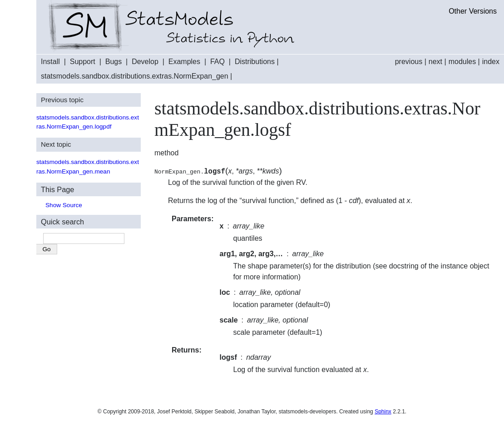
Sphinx (383, 412)
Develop (145, 62)
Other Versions (473, 11)
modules (462, 62)
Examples (184, 62)
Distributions (255, 62)
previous (409, 62)
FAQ (217, 62)
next (435, 62)
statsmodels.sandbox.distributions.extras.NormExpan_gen (135, 76)
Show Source (64, 205)
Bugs (114, 62)
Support (83, 62)
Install (50, 62)
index (491, 62)
